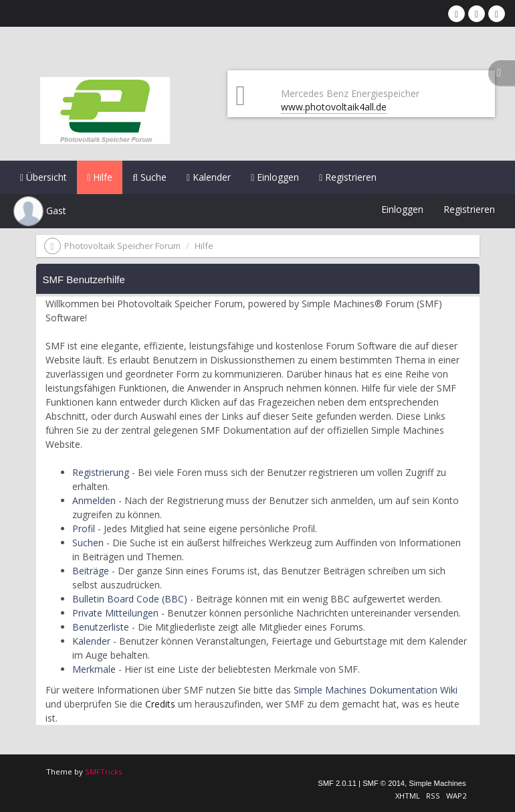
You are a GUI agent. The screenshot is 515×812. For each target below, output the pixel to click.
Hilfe (100, 177)
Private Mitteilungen (115, 613)
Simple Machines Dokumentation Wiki (376, 690)
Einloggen (275, 177)
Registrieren (348, 177)
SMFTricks (103, 772)
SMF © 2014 (384, 783)
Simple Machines (437, 783)
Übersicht (43, 177)
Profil (84, 529)
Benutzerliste (101, 627)
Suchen (88, 543)
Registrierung (101, 472)
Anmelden (94, 500)
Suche (149, 177)
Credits (160, 704)
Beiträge (91, 571)
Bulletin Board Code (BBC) (130, 599)
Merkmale (94, 669)
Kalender (209, 177)
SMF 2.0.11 (337, 783)
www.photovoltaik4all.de (334, 107)
